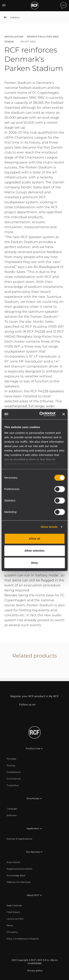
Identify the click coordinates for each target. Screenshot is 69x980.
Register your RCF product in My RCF (34, 696)
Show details (49, 527)
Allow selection (34, 551)
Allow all (34, 539)
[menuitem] (11, 759)
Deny (34, 563)
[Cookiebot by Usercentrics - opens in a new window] (41, 414)
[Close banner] (63, 414)
